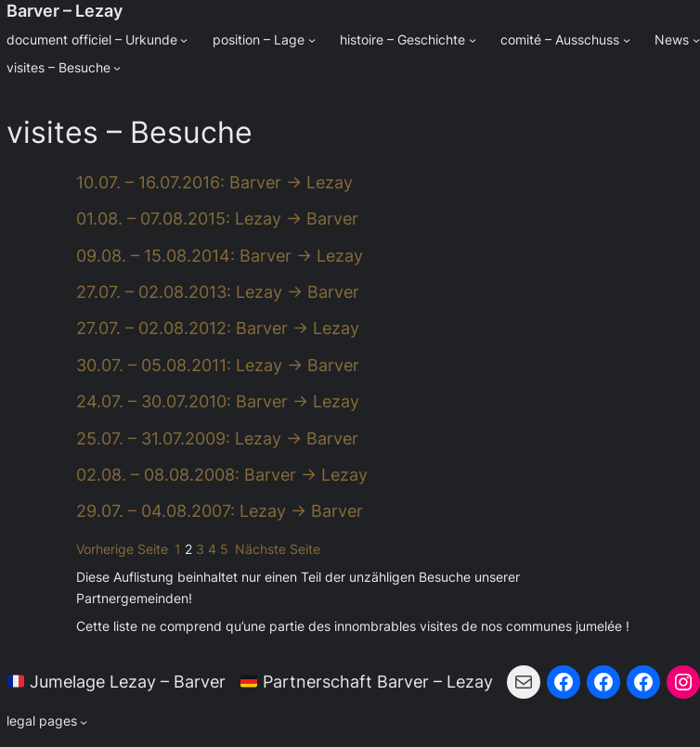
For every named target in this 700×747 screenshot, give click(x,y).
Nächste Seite (278, 549)
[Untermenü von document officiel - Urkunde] (184, 40)
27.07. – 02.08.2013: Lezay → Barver (218, 292)
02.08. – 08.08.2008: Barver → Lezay (222, 475)
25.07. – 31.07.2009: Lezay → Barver (217, 438)
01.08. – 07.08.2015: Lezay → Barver (217, 219)
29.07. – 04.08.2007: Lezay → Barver (220, 511)
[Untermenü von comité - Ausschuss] (627, 40)
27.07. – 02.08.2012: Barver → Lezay (218, 328)
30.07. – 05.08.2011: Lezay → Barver (218, 365)
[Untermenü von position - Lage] (312, 40)
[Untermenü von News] (696, 40)
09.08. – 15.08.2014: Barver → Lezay (220, 256)
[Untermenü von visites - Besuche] (117, 68)
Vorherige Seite (122, 549)
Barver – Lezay (65, 11)
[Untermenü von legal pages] (47, 721)
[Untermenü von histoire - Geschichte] (473, 40)
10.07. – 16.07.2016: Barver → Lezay (214, 182)
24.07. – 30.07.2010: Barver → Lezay (218, 401)
